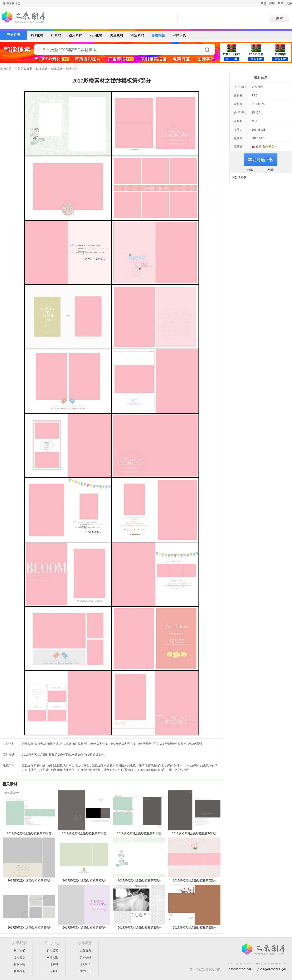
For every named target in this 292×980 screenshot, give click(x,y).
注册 (272, 3)
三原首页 (14, 35)
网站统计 (85, 971)
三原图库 (23, 17)
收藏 (250, 170)
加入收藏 (85, 957)
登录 (263, 3)
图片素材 (75, 35)
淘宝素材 (137, 35)
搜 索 (279, 18)
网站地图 (52, 957)
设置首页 (85, 950)
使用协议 (19, 957)
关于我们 (19, 950)
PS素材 (56, 35)
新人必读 (52, 950)
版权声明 (19, 964)
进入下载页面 (261, 160)
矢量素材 (117, 35)
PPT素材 (37, 35)
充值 (289, 3)
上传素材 (52, 964)
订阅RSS (85, 964)
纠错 (271, 170)
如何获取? (269, 147)
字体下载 (179, 35)
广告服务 (52, 971)
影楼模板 (158, 35)
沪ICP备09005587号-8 (271, 969)
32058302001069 (240, 969)
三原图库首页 (23, 69)
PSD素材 (96, 35)
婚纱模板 (56, 69)
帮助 (281, 3)
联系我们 (19, 971)
